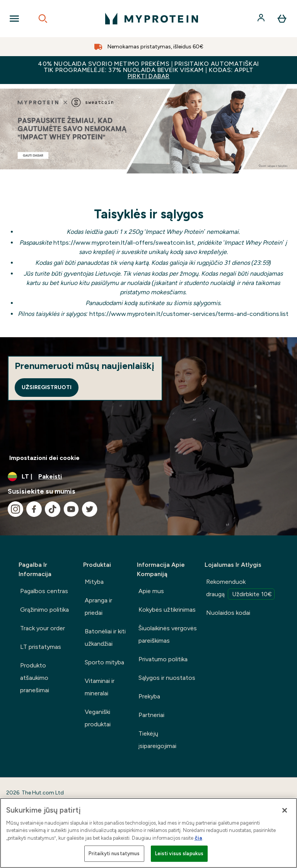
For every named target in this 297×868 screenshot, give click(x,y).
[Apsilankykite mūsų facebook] (34, 509)
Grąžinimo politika (44, 610)
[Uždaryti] (285, 810)
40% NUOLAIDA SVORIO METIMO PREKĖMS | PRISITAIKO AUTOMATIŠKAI (148, 70)
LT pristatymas (41, 647)
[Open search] (43, 19)
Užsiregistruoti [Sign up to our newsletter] (47, 387)
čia (198, 838)
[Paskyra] (262, 19)
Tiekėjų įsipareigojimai (157, 740)
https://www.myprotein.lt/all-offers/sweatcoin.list (124, 243)
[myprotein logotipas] (152, 19)
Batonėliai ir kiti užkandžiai (105, 637)
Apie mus (151, 591)
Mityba (94, 582)
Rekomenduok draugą (240, 589)
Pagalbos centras (44, 591)
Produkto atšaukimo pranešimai (35, 678)
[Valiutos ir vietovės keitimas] (148, 477)
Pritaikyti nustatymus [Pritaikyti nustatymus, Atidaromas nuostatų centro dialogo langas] (114, 853)
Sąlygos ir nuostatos (167, 678)
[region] (148, 833)
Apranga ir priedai (98, 606)
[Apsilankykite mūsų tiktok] (53, 509)
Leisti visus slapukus (179, 853)
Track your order (43, 628)
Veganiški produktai (98, 718)
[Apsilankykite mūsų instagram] (15, 509)
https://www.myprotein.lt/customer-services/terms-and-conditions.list (189, 314)
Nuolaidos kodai (228, 613)
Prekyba (149, 696)
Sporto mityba (104, 662)
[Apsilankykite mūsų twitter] (90, 509)
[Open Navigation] (14, 19)
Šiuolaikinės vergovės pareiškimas (168, 634)
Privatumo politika (163, 659)
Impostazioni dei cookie (44, 458)
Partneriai (151, 715)
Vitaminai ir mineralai (100, 687)
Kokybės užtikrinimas (167, 610)
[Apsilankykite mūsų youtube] (71, 509)
